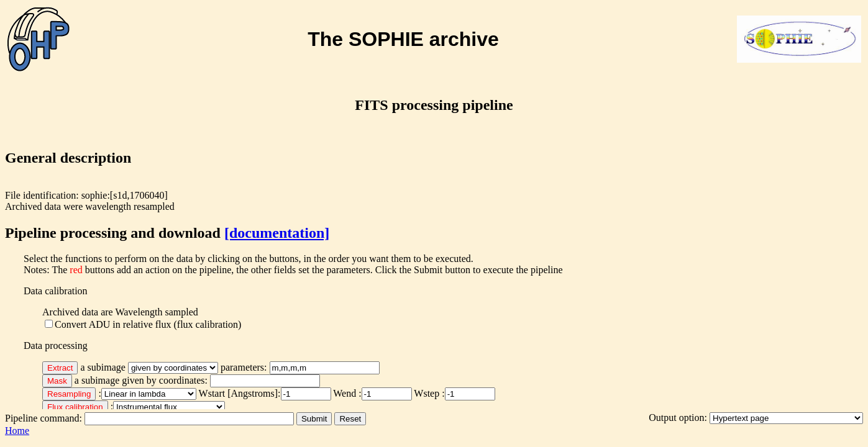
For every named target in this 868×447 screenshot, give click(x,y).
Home (17, 431)
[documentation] (277, 233)
